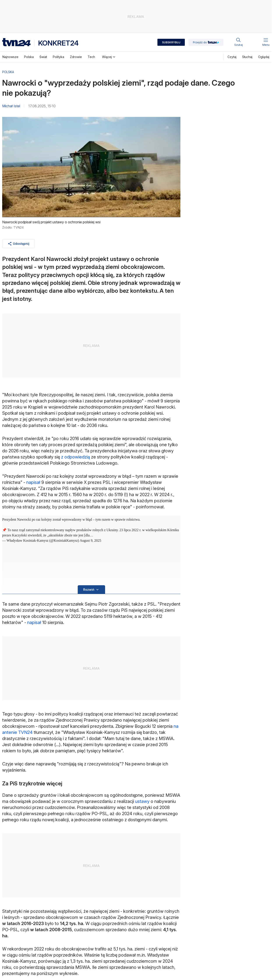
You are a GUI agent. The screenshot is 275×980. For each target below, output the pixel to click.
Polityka (58, 57)
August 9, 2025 (90, 540)
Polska (29, 57)
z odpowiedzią (76, 457)
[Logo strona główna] (17, 42)
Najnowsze (10, 57)
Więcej (109, 57)
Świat (43, 57)
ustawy (142, 801)
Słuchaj (247, 57)
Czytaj (232, 57)
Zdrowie (76, 57)
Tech (91, 57)
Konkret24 (58, 43)
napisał (33, 482)
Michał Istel (11, 106)
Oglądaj (264, 57)
